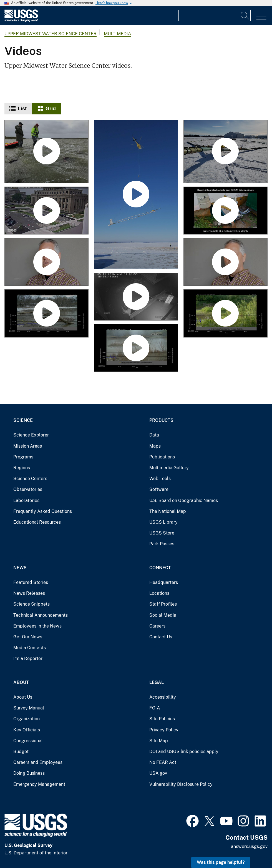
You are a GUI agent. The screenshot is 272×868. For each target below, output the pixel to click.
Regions (22, 468)
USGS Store (162, 533)
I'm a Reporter (28, 658)
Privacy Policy (164, 730)
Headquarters (164, 582)
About (21, 682)
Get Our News (28, 637)
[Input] (215, 16)
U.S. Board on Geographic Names (184, 501)
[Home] (21, 20)
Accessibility (163, 697)
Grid (51, 109)
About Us (23, 697)
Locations (159, 593)
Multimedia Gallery (169, 468)
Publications (162, 457)
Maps (155, 446)
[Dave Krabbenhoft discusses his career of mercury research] (46, 262)
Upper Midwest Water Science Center (51, 34)
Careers (157, 626)
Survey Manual (29, 708)
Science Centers (30, 479)
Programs (23, 457)
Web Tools (160, 479)
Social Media (163, 615)
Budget (21, 752)
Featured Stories (31, 582)
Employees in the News (37, 626)
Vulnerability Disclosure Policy (181, 784)
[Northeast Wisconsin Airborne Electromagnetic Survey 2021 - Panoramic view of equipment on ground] (226, 152)
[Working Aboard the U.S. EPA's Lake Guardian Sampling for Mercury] (226, 262)
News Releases (29, 593)
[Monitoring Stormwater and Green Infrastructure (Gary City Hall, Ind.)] (46, 211)
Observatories (28, 489)
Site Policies (162, 719)
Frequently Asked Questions (43, 511)
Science (23, 420)
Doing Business (29, 773)
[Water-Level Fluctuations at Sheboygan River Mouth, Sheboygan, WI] (46, 314)
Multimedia (117, 34)
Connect (160, 568)
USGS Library (163, 522)
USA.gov (158, 773)
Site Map (159, 741)
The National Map (168, 511)
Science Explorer (31, 435)
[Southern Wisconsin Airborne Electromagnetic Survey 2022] (136, 195)
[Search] (245, 16)
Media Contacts (30, 648)
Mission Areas (28, 446)
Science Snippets (32, 604)
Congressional (28, 741)
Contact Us (161, 637)
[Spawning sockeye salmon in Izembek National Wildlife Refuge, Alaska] (46, 152)
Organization (27, 719)
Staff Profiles (163, 604)
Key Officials (27, 730)
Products (161, 420)
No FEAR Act (163, 762)
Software (159, 489)
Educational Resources (37, 522)
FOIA (155, 708)
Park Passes (162, 544)
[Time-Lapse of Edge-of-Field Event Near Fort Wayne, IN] (136, 297)
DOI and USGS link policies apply (184, 752)
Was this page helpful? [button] (221, 862)
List (22, 109)
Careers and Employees (38, 762)
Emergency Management (39, 784)
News (20, 568)
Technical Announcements (41, 615)
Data (154, 435)
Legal (157, 682)
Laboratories (26, 501)
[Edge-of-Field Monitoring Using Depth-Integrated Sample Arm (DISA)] (226, 211)
